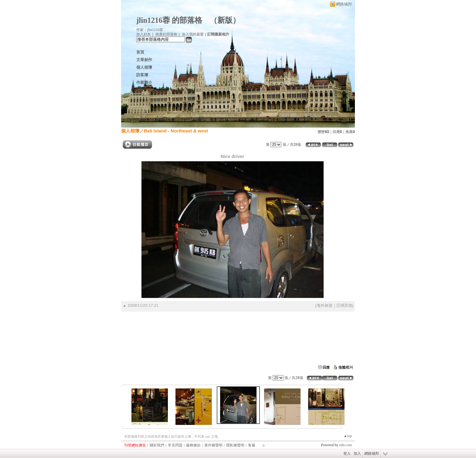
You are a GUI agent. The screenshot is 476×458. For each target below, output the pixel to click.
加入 (357, 453)
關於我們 (157, 445)
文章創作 (144, 60)
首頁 (140, 52)
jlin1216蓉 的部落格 (169, 20)
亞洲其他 (344, 305)
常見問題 (175, 445)
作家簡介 (144, 82)
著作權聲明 (213, 445)
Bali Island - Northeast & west (176, 131)
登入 (347, 453)
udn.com (345, 445)
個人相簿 (144, 67)
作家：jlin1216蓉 (150, 30)
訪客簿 (142, 75)
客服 (252, 445)
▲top (348, 436)
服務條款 (193, 445)
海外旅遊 (325, 305)
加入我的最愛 (193, 34)
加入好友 (144, 34)
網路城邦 (344, 4)
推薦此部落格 (166, 34)
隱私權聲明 (235, 445)
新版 (225, 20)
